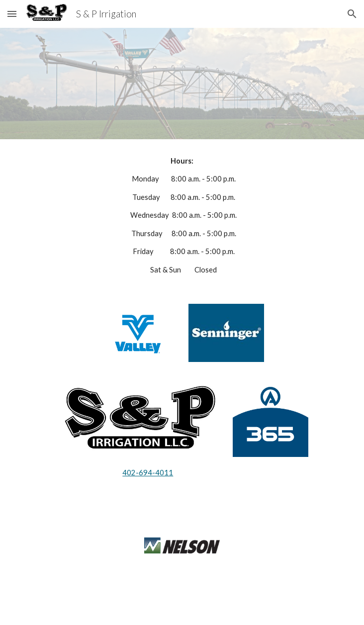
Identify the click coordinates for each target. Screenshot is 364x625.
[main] (182, 216)
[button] (12, 14)
